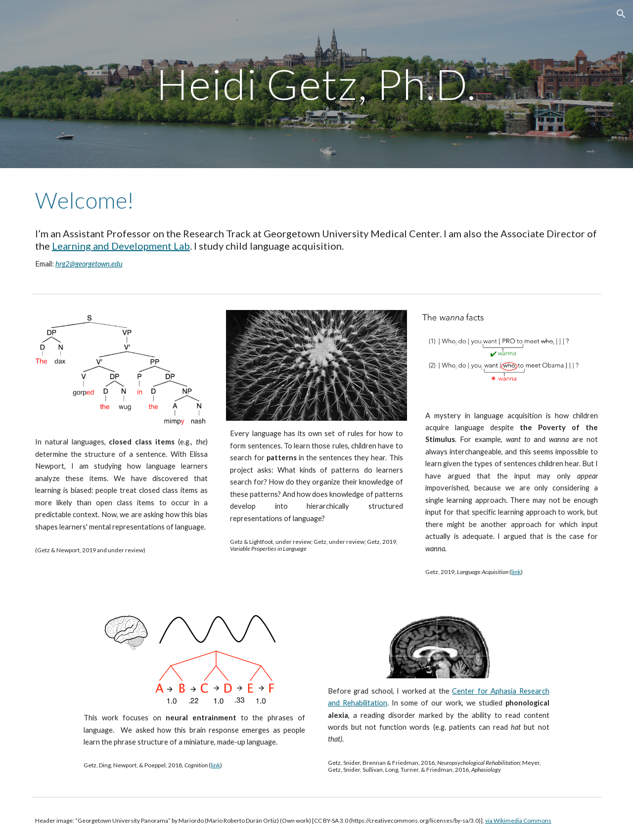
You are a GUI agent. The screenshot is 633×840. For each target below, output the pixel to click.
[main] (316, 84)
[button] (621, 14)
